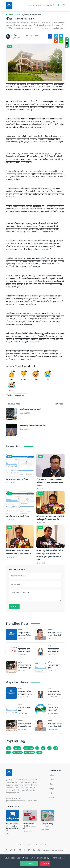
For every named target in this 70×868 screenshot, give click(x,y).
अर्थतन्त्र (18, 15)
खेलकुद (52, 789)
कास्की (56, 748)
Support (39, 845)
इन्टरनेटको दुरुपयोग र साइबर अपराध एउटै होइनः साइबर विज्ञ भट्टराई (55, 652)
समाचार (9, 748)
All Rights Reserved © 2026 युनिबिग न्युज (52, 850)
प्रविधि (51, 784)
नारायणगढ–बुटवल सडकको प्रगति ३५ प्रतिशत (33, 425)
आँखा (43, 748)
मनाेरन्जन (52, 793)
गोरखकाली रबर (19, 396)
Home (9, 15)
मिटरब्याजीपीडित (17, 752)
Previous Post (13, 404)
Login (46, 5)
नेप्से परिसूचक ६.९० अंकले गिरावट (17, 479)
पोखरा (8, 752)
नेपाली (53, 5)
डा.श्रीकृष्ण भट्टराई (28, 748)
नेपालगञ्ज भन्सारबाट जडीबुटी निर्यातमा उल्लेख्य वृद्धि (29, 826)
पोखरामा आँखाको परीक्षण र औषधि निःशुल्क (53, 710)
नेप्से (37, 748)
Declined (45, 863)
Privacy (48, 845)
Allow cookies (29, 864)
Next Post (59, 404)
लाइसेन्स (39, 752)
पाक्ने (49, 748)
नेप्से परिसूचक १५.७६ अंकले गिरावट (17, 516)
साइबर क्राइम (17, 748)
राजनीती (52, 780)
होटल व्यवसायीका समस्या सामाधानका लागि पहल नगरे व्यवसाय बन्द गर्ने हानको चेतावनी (50, 482)
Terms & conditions (26, 845)
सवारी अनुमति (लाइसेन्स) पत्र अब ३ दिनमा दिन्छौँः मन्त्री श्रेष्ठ (55, 635)
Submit (14, 606)
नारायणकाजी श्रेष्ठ (29, 752)
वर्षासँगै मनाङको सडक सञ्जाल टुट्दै (30, 409)
